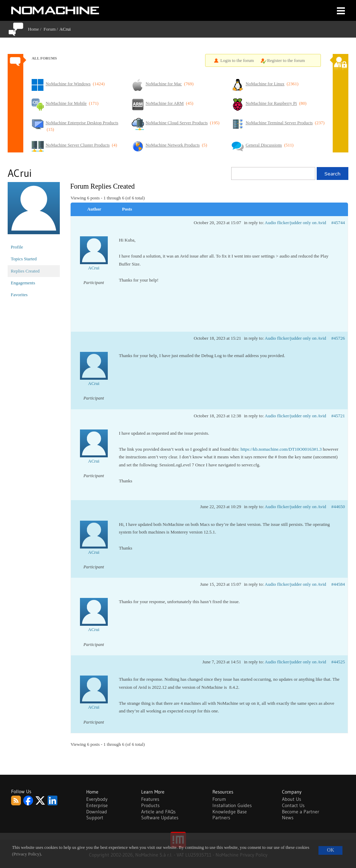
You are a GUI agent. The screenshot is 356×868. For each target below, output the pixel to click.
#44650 (338, 507)
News (288, 818)
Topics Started (24, 259)
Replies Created (25, 271)
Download (97, 812)
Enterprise (97, 805)
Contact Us (293, 805)
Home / (36, 29)
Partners (221, 818)
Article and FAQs (158, 812)
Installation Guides (232, 805)
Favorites (19, 295)
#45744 (338, 223)
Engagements (23, 283)
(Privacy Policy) (27, 854)
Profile (17, 247)
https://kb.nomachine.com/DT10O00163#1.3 (281, 449)
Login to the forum (237, 61)
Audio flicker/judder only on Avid (295, 223)
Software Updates (160, 818)
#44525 (338, 662)
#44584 (338, 584)
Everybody (97, 799)
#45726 (338, 338)
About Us (292, 799)
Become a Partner (301, 812)
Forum (50, 29)
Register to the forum (286, 61)
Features (150, 799)
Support (95, 818)
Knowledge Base (230, 812)
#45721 (338, 416)
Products (150, 805)
